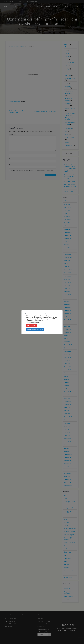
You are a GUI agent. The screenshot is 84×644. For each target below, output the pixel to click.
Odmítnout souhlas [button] (31, 326)
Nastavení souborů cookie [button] (33, 322)
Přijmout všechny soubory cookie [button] (35, 330)
